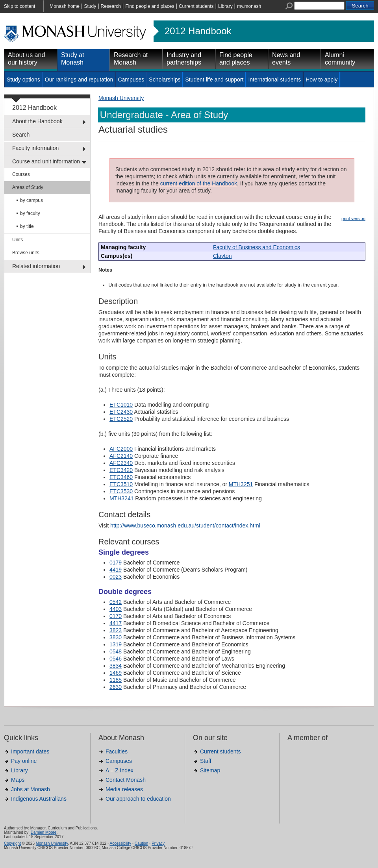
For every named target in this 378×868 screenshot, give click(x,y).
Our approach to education (138, 799)
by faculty (30, 213)
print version (353, 218)
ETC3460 (121, 477)
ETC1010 (121, 405)
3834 (116, 666)
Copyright (12, 843)
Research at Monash (131, 59)
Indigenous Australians (39, 799)
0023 (116, 577)
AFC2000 (121, 449)
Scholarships (165, 80)
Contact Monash (126, 780)
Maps (18, 780)
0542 (116, 602)
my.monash (249, 6)
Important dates (30, 751)
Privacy (158, 843)
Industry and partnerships (184, 59)
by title (27, 226)
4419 (116, 570)
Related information (36, 266)
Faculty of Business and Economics (257, 247)
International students (274, 80)
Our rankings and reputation (79, 80)
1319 (116, 644)
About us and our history (26, 59)
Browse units (26, 253)
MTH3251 (241, 484)
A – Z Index (120, 770)
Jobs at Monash (31, 789)
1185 (116, 680)
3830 (116, 637)
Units (18, 240)
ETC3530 (121, 491)
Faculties (117, 751)
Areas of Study (28, 187)
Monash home (65, 6)
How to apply (321, 80)
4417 (116, 623)
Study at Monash (73, 59)
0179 (116, 563)
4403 (116, 609)
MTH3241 (121, 498)
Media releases (124, 789)
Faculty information (35, 148)
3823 (116, 630)
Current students (196, 6)
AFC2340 (121, 463)
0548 (116, 651)
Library (225, 6)
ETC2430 (121, 412)
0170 (116, 616)
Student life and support (214, 80)
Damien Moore (44, 832)
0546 (116, 659)
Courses (21, 174)
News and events (286, 59)
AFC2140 (121, 456)
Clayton (222, 256)
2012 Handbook (198, 31)
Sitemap (210, 770)
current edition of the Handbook (199, 183)
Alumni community (340, 59)
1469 (116, 673)
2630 (116, 687)
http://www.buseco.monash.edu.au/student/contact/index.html (185, 526)
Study (90, 6)
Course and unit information (46, 161)
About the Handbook (37, 121)
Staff (206, 761)
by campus (31, 200)
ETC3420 (121, 470)
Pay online (24, 761)
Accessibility (120, 843)
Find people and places (150, 6)
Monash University (121, 98)
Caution (141, 843)
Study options (23, 80)
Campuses (131, 80)
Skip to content (19, 6)
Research (111, 6)
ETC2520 (121, 419)
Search (21, 135)
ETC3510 (121, 484)
